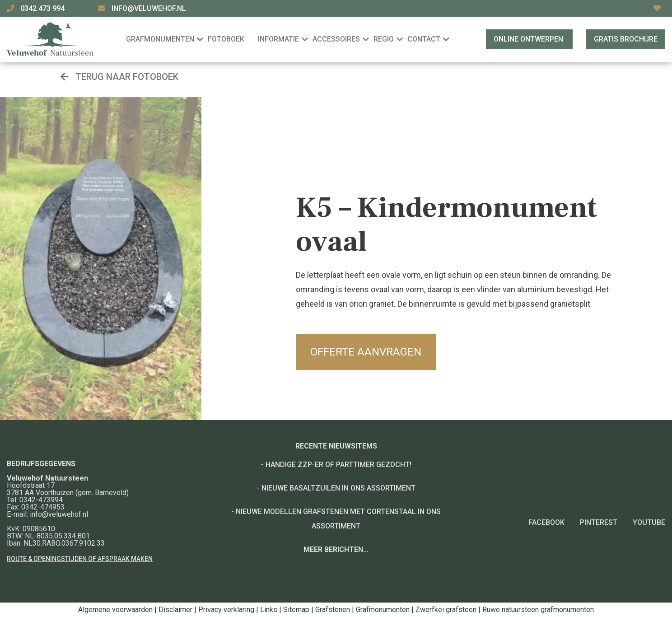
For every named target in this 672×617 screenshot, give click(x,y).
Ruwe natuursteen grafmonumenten (538, 610)
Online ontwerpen (529, 39)
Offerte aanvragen (366, 352)
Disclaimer (175, 610)
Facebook (546, 522)
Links (269, 610)
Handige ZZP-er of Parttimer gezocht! (338, 465)
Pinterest (599, 522)
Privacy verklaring (226, 610)
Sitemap (296, 610)
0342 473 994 (43, 8)
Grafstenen (333, 610)
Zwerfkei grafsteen (446, 610)
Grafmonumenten (383, 610)
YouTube (649, 522)
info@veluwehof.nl (149, 8)
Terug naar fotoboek (119, 77)
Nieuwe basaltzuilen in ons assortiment (338, 488)
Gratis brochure (626, 39)
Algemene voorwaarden (115, 610)
